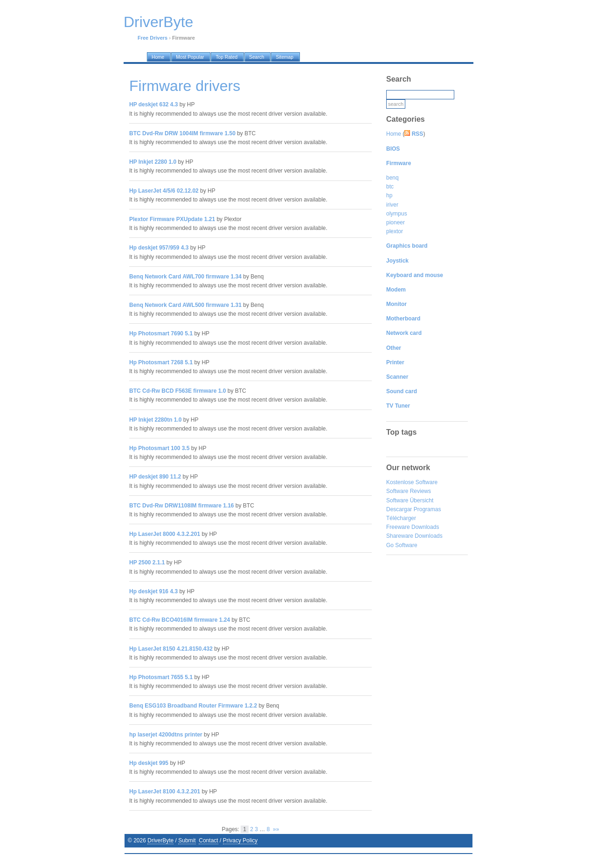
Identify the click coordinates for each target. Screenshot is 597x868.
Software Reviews (409, 491)
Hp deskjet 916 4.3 (153, 591)
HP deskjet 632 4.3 (154, 104)
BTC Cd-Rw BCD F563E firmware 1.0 (177, 391)
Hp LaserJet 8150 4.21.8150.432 (171, 649)
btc (390, 187)
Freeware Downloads (413, 527)
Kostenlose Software (412, 482)
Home (394, 134)
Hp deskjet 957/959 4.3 (159, 248)
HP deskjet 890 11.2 (155, 477)
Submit (187, 840)
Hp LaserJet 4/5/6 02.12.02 (164, 191)
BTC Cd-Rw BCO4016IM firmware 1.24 (180, 620)
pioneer (396, 222)
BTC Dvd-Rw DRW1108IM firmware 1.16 (182, 506)
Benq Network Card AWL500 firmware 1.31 (185, 305)
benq (392, 178)
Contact (208, 840)
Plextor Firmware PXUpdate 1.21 (172, 219)
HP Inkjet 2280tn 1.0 (156, 420)
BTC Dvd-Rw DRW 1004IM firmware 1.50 (182, 133)
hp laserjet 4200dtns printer (166, 735)
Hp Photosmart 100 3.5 (159, 448)
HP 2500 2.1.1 (147, 562)
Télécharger (401, 518)
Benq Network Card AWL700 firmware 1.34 (185, 277)
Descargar (399, 509)
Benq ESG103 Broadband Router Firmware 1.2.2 (193, 706)
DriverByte (160, 840)
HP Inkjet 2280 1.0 (153, 162)
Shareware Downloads (414, 536)
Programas (427, 509)
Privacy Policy (240, 840)
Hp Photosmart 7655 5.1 (161, 677)
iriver (392, 205)
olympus (397, 214)
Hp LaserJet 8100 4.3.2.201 (165, 792)
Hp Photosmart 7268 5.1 (161, 362)
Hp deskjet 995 (149, 763)
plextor (395, 231)
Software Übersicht (410, 500)
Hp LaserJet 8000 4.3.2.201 (165, 534)
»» (276, 829)
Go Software (402, 545)
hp (389, 195)
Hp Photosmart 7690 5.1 (161, 333)
